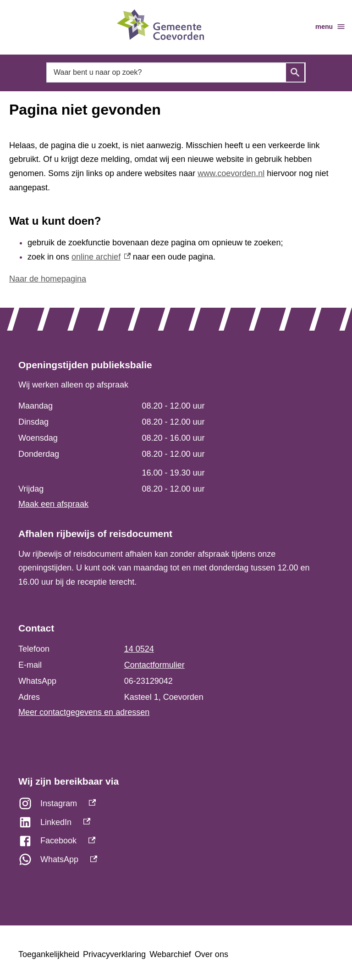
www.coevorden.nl (231, 173)
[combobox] (176, 72)
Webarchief (170, 954)
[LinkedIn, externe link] (176, 825)
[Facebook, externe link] (176, 843)
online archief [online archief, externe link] (101, 257)
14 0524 (139, 649)
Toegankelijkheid (49, 954)
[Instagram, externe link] (176, 806)
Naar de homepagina (48, 279)
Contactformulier (154, 665)
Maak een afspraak (53, 504)
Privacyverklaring (114, 954)
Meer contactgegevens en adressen (84, 712)
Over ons (212, 954)
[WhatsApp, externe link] (176, 862)
